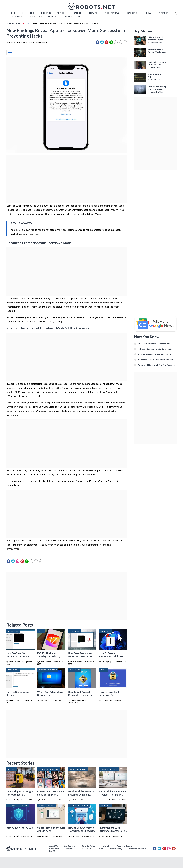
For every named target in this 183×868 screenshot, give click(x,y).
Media (148, 13)
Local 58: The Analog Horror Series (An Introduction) (157, 88)
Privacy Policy (116, 848)
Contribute (54, 848)
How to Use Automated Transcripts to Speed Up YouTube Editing (81, 831)
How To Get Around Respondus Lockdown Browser (80, 695)
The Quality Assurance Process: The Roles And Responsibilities (154, 344)
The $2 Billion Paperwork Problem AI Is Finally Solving (113, 795)
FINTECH (61, 13)
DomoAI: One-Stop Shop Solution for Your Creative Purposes (51, 795)
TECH (32, 13)
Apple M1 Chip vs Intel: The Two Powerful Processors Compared (157, 365)
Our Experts (70, 846)
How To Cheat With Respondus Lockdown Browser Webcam (18, 656)
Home (12, 13)
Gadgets (132, 13)
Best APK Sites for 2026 (20, 828)
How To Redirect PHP (155, 76)
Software (15, 17)
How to (93, 13)
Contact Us (86, 848)
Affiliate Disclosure (137, 848)
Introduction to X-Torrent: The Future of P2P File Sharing (156, 51)
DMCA (52, 851)
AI (23, 13)
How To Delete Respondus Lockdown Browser (111, 656)
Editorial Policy (88, 846)
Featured (53, 17)
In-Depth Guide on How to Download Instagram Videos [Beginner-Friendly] (155, 349)
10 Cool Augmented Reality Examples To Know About (157, 38)
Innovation (34, 17)
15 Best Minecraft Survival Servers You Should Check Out (155, 360)
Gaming (77, 13)
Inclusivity (106, 846)
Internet (163, 13)
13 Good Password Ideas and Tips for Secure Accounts (155, 354)
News (67, 17)
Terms (100, 848)
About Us (53, 846)
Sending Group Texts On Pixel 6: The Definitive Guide (157, 63)
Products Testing (125, 846)
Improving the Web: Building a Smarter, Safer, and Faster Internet (113, 831)
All (80, 17)
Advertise (70, 848)
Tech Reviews (112, 13)
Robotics (46, 13)
